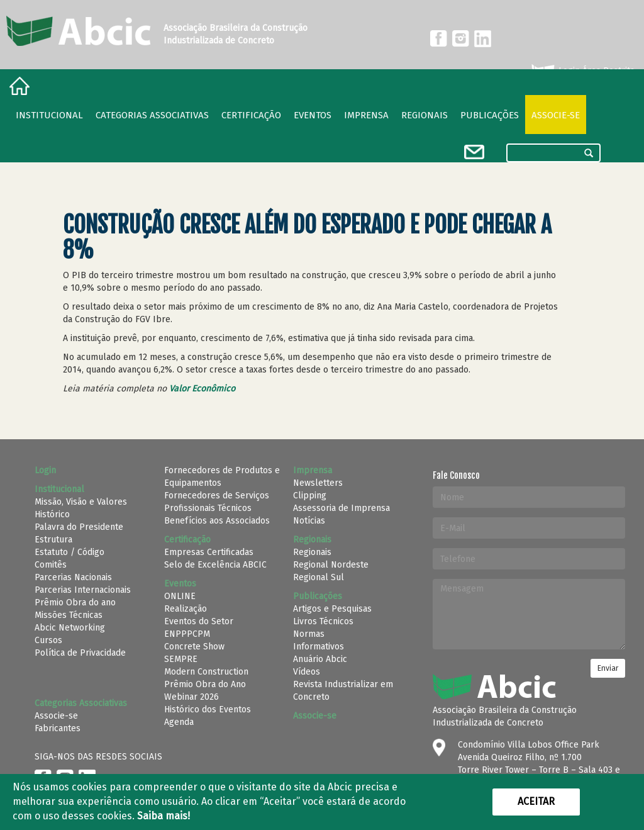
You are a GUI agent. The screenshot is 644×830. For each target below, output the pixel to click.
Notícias (309, 521)
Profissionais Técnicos (208, 508)
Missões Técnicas (69, 615)
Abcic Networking (70, 628)
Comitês (51, 565)
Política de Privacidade (80, 653)
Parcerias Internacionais (83, 590)
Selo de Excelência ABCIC (215, 565)
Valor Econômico (202, 389)
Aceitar (536, 801)
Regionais (312, 552)
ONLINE (180, 596)
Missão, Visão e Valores (81, 502)
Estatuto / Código (69, 552)
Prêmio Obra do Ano (205, 684)
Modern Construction (206, 672)
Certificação (251, 115)
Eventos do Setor (199, 621)
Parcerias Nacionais (73, 577)
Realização (186, 609)
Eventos (313, 115)
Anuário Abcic (320, 659)
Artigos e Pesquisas (332, 609)
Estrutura (53, 540)
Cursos (48, 640)
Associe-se (556, 115)
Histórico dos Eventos (208, 709)
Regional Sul (319, 577)
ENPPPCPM (187, 634)
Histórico (52, 514)
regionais (425, 115)
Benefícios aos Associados (217, 521)
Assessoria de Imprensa (341, 508)
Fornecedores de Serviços (217, 496)
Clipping (310, 496)
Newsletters (318, 483)
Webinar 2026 (192, 697)
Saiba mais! (164, 816)
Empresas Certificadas (209, 552)
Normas (309, 634)
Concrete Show (194, 647)
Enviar (608, 668)
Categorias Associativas (152, 115)
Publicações (490, 115)
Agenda (179, 722)
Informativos (319, 647)
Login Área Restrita (582, 71)
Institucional (49, 115)
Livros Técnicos (323, 621)
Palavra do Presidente (79, 527)
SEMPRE (181, 659)
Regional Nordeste (331, 565)
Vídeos (307, 672)
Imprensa (366, 115)
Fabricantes (58, 728)
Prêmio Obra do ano (75, 603)
